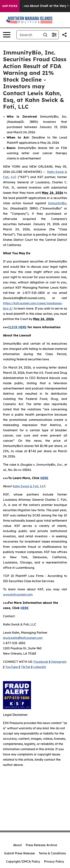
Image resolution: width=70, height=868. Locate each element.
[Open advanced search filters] (54, 35)
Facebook (41, 662)
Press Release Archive (41, 845)
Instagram (59, 662)
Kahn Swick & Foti (25, 486)
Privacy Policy (54, 861)
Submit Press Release (20, 853)
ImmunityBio (57, 203)
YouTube (12, 667)
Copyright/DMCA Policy (23, 861)
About (17, 845)
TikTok (26, 667)
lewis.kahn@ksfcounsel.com (23, 638)
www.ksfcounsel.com (18, 594)
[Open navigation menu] (7, 35)
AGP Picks (10, 6)
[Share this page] (64, 35)
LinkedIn (40, 667)
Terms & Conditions (52, 853)
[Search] (29, 35)
